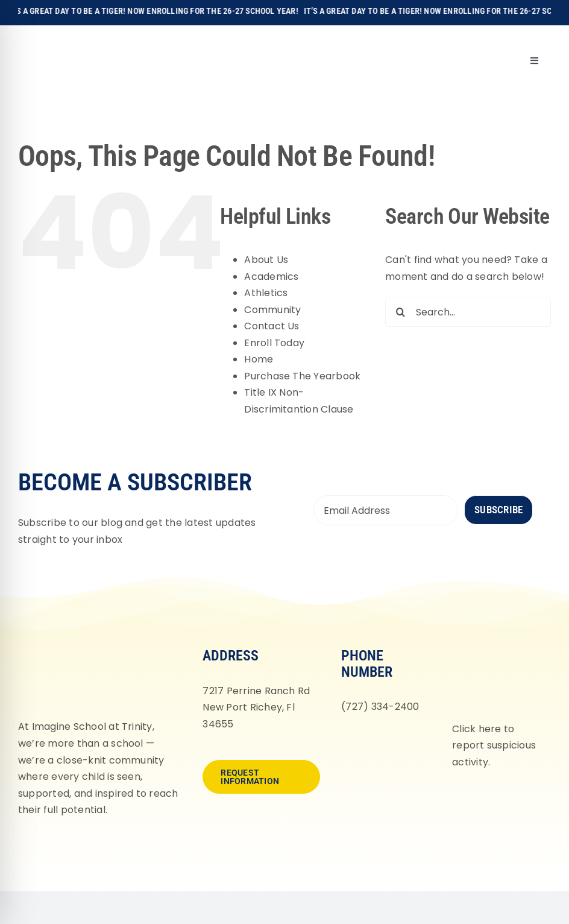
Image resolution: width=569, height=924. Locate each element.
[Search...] (468, 312)
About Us (266, 260)
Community (272, 310)
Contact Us (272, 326)
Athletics (266, 293)
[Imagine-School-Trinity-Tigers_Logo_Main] (43, 39)
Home (259, 359)
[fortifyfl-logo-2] (497, 646)
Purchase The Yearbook (302, 376)
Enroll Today (274, 343)
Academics (271, 277)
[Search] (400, 312)
